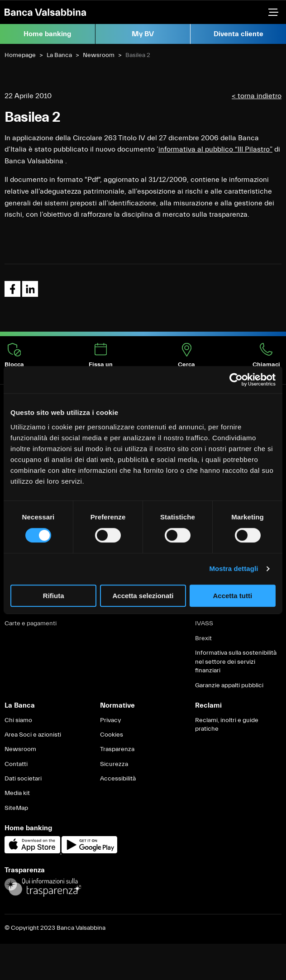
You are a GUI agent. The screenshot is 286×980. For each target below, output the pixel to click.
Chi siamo (18, 720)
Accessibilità (118, 779)
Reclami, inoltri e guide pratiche (227, 725)
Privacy (110, 720)
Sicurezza (114, 764)
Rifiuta (54, 596)
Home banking (47, 34)
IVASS (204, 623)
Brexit (203, 638)
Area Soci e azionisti (33, 735)
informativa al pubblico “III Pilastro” (215, 149)
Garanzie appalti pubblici (229, 685)
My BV (143, 34)
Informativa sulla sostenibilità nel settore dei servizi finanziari (236, 662)
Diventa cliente (238, 34)
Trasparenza (117, 749)
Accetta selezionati (143, 596)
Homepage (20, 55)
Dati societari (23, 779)
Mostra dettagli (234, 568)
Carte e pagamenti (31, 623)
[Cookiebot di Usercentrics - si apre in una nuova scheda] (236, 380)
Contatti (16, 764)
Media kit (17, 793)
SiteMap (16, 808)
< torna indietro (257, 96)
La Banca (59, 55)
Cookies (112, 735)
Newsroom (99, 55)
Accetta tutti (232, 596)
